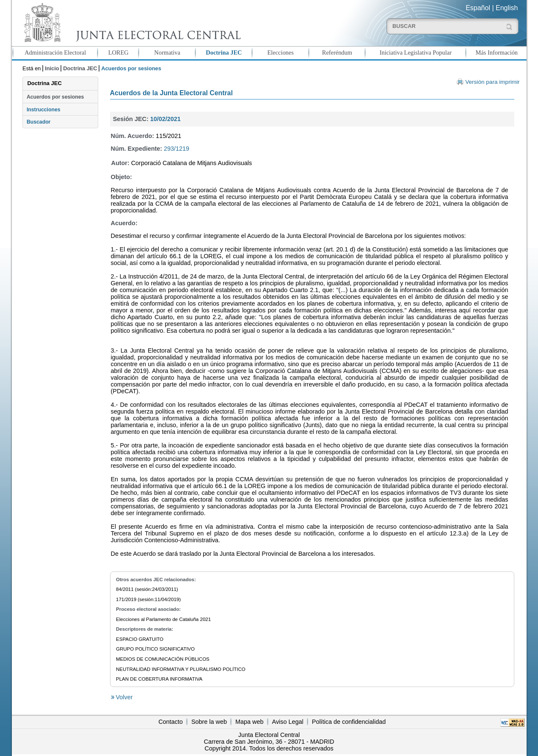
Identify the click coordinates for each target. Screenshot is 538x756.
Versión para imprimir (492, 82)
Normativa (167, 52)
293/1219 (177, 149)
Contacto (171, 722)
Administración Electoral (55, 52)
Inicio (52, 68)
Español (478, 8)
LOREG (119, 52)
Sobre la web (209, 722)
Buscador (39, 122)
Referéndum (337, 52)
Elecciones (280, 52)
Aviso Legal (288, 722)
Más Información (497, 52)
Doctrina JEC (224, 52)
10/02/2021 (166, 119)
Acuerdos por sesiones (55, 97)
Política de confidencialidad (349, 722)
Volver (124, 697)
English (507, 8)
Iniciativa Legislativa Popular (416, 52)
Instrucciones (44, 110)
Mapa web (249, 722)
